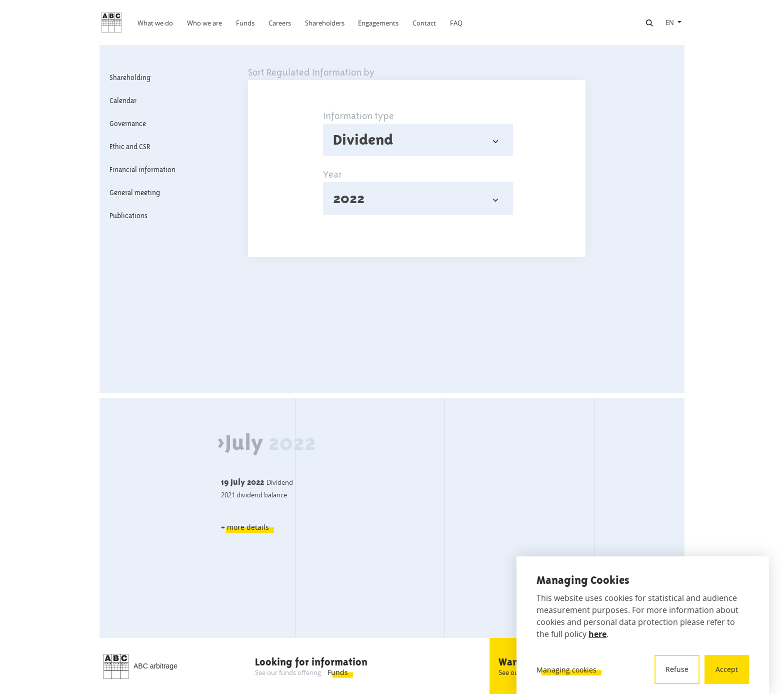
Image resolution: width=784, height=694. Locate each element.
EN (670, 23)
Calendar (123, 101)
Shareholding (130, 78)
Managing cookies (566, 670)
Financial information (142, 170)
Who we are (204, 23)
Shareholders (325, 23)
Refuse (677, 669)
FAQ (456, 23)
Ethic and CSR (130, 147)
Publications (128, 216)
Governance (128, 124)
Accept (727, 669)
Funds (245, 23)
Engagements (378, 23)
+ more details (245, 527)
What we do (155, 23)
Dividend (363, 140)
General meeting (135, 193)
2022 (349, 198)
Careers (280, 23)
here (597, 634)
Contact (424, 23)
